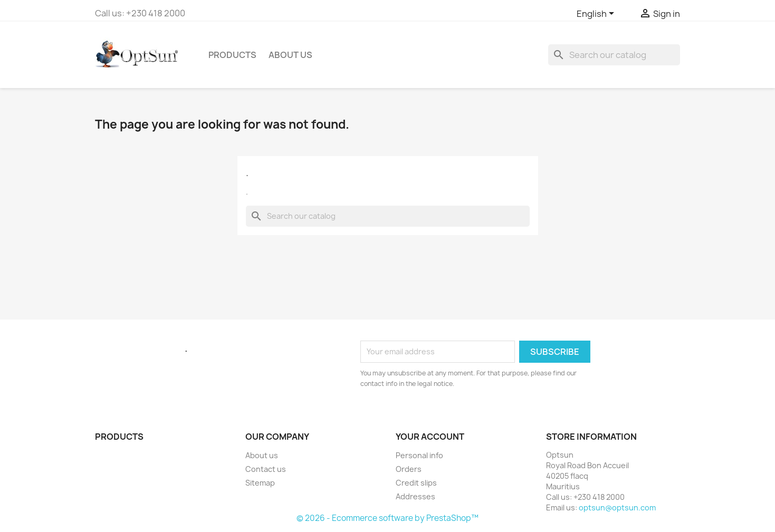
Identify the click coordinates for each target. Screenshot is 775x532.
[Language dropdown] (597, 14)
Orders (409, 469)
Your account (430, 437)
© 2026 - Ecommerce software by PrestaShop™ (388, 518)
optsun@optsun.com (617, 507)
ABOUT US (290, 55)
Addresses (415, 496)
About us (262, 455)
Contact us (266, 469)
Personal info (419, 455)
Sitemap (260, 483)
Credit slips (416, 483)
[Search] (614, 55)
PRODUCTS (232, 55)
